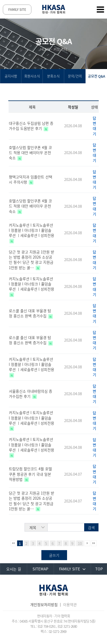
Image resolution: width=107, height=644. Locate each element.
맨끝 (94, 543)
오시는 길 (14, 569)
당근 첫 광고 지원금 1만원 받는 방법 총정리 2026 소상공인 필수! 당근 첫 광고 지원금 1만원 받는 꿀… (32, 260)
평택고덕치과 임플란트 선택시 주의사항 (31, 179)
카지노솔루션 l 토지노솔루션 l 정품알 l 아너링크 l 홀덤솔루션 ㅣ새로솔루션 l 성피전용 (32, 230)
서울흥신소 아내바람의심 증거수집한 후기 (31, 394)
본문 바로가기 (0, 0)
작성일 (73, 107)
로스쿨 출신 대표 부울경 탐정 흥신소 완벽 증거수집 (30, 313)
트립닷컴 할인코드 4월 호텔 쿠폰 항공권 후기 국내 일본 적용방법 (30, 474)
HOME (45, 49)
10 (80, 543)
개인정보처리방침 (44, 604)
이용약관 (70, 604)
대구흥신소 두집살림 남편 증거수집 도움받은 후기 (31, 126)
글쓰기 (54, 555)
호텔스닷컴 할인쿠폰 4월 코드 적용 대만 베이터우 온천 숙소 (30, 153)
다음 (87, 543)
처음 (13, 543)
